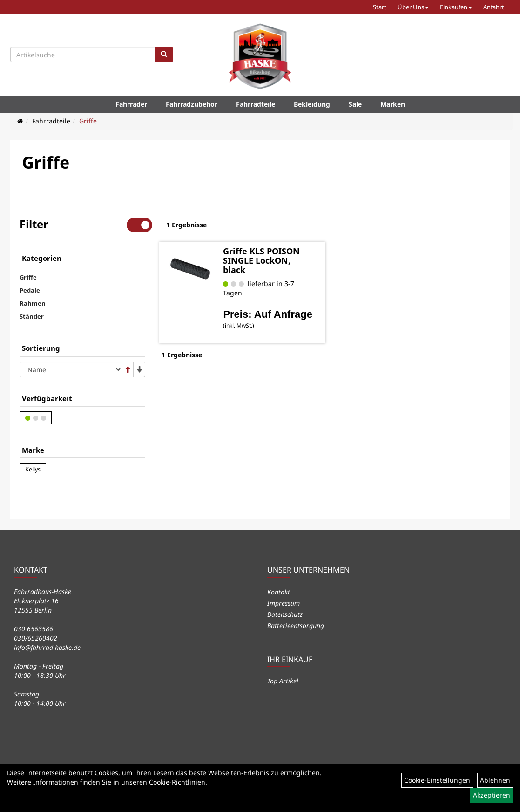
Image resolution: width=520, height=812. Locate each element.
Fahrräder (131, 104)
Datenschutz (285, 614)
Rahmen (33, 303)
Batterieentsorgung (296, 625)
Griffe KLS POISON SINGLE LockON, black (261, 260)
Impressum (284, 603)
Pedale (30, 290)
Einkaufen (456, 7)
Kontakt (279, 592)
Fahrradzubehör (192, 104)
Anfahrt (494, 7)
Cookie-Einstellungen (437, 780)
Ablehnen (495, 780)
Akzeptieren (492, 795)
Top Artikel (283, 681)
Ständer (32, 316)
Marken (393, 104)
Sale (355, 104)
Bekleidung (312, 104)
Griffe (88, 121)
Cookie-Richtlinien (177, 782)
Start (380, 7)
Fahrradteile (256, 104)
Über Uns (413, 7)
